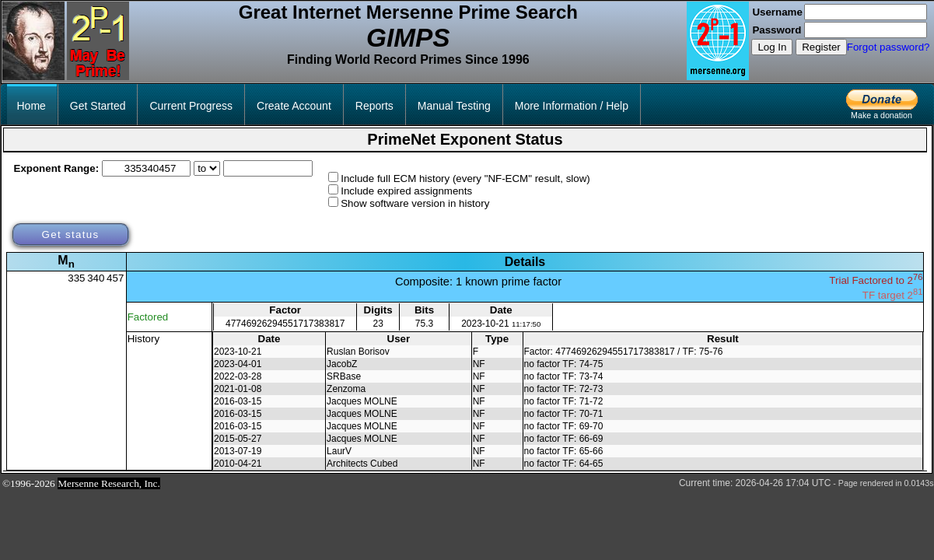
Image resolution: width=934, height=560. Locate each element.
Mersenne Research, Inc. (109, 483)
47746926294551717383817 (285, 324)
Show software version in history (415, 203)
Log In (772, 47)
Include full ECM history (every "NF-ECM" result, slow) (465, 178)
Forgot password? (889, 47)
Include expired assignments (406, 191)
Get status (70, 234)
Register (821, 47)
